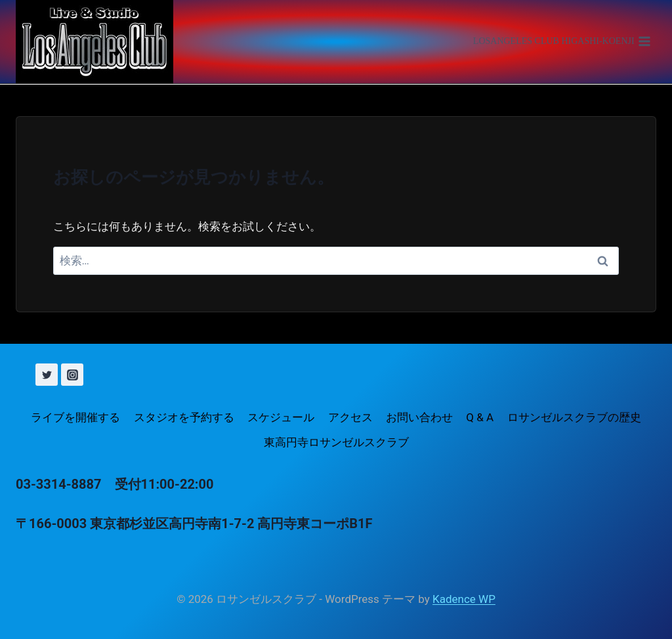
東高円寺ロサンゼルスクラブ (336, 442)
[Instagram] (72, 375)
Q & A (480, 417)
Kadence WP (464, 599)
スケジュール (281, 417)
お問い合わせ (419, 417)
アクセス (350, 417)
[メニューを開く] (562, 42)
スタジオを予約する (184, 417)
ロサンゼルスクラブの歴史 (574, 417)
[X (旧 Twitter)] (47, 375)
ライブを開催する (75, 417)
